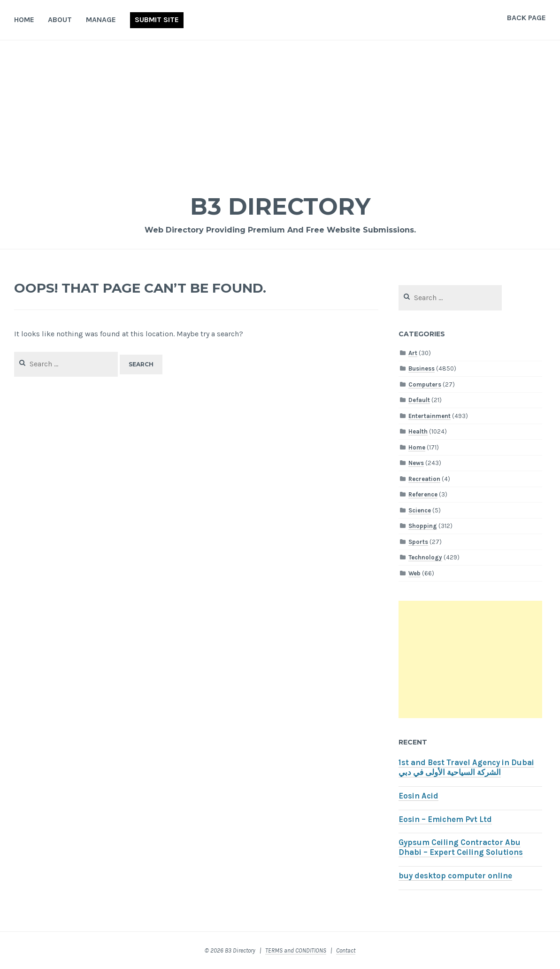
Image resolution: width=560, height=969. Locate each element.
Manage (101, 19)
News (416, 463)
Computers (425, 384)
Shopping (423, 526)
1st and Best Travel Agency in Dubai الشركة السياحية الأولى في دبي (466, 767)
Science (420, 510)
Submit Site (157, 19)
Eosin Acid (418, 796)
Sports (418, 542)
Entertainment (430, 416)
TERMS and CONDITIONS (296, 950)
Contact (346, 950)
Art (413, 353)
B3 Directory (280, 206)
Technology (425, 557)
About (60, 19)
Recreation (424, 479)
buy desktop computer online (455, 876)
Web (414, 573)
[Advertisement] (280, 111)
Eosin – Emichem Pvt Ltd (445, 819)
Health (418, 431)
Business (422, 368)
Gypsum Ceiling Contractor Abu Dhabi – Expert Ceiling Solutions (461, 847)
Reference (423, 494)
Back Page (526, 18)
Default (419, 400)
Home (24, 19)
